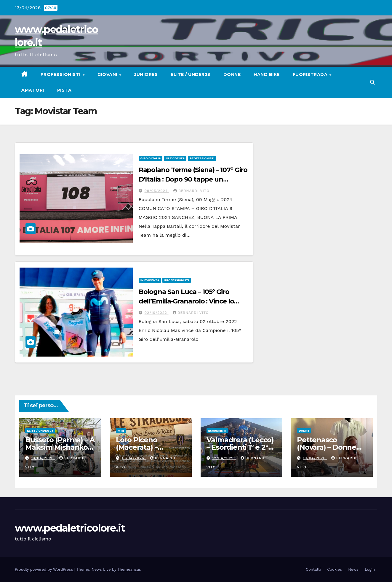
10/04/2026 (315, 458)
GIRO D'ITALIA (151, 158)
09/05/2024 (157, 191)
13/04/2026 (43, 458)
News (353, 569)
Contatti (313, 569)
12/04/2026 (224, 458)
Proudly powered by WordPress (45, 569)
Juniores (146, 74)
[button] (372, 82)
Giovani (108, 74)
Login (370, 569)
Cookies (335, 569)
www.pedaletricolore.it (70, 528)
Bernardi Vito (191, 191)
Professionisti (61, 74)
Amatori (33, 90)
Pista (64, 90)
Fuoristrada (311, 74)
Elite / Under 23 (40, 431)
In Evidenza (175, 158)
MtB (121, 431)
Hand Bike (267, 74)
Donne (232, 74)
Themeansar (129, 569)
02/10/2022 (157, 313)
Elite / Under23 (191, 74)
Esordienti (217, 431)
